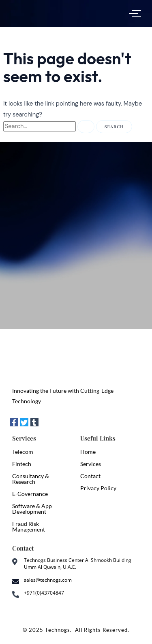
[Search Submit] (86, 127)
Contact (90, 476)
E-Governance (30, 494)
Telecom (23, 452)
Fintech (22, 464)
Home (88, 452)
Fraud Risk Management (29, 526)
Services (91, 464)
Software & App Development (32, 509)
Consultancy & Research (31, 479)
